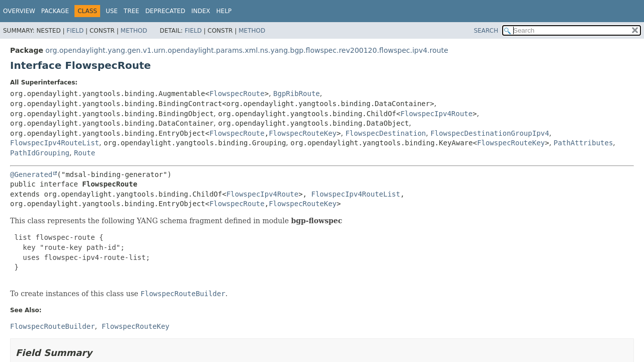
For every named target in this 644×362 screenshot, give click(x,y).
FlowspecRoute (237, 94)
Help (224, 11)
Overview (19, 11)
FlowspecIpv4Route (436, 114)
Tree (132, 11)
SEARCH (486, 31)
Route (85, 153)
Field (75, 31)
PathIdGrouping (40, 153)
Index (201, 11)
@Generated (31, 174)
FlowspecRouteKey (303, 133)
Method (134, 31)
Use (112, 11)
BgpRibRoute (297, 94)
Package (55, 11)
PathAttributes (583, 143)
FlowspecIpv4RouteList (55, 143)
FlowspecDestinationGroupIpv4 (490, 133)
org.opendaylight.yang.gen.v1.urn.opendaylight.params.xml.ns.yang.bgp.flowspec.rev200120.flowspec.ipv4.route (247, 50)
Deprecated (166, 11)
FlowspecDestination (385, 133)
